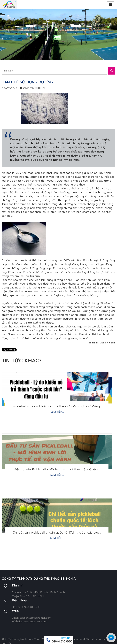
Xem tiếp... (57, 412)
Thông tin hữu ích (33, 88)
